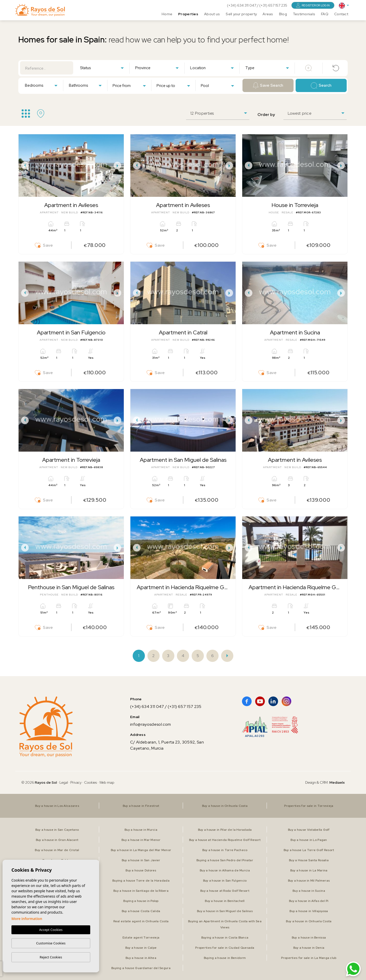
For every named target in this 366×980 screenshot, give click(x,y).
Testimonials (304, 14)
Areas (268, 14)
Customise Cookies (51, 943)
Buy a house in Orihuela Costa (225, 806)
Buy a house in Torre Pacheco (225, 850)
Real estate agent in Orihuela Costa (141, 921)
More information (27, 919)
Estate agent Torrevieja (141, 938)
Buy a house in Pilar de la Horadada (225, 830)
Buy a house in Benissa (309, 938)
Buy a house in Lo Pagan (309, 840)
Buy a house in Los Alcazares (57, 806)
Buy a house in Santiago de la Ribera (141, 891)
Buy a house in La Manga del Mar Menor (141, 850)
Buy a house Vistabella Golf (309, 830)
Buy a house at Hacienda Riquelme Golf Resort (225, 840)
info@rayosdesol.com (150, 724)
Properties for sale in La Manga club (309, 958)
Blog (283, 14)
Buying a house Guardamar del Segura (141, 968)
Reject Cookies (51, 957)
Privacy (76, 782)
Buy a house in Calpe (141, 948)
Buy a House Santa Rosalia (309, 860)
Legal (64, 782)
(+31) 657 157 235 (273, 5)
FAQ (325, 14)
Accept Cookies (51, 930)
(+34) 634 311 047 (242, 5)
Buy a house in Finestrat (141, 806)
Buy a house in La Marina (309, 870)
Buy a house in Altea (141, 958)
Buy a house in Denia (309, 948)
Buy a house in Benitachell (225, 901)
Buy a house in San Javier (141, 860)
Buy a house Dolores (141, 870)
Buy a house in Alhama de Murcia (225, 870)
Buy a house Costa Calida (141, 911)
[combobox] (102, 68)
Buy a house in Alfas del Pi (309, 901)
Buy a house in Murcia (141, 830)
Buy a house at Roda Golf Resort (225, 891)
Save (44, 245)
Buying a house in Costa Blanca (225, 938)
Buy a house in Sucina (309, 891)
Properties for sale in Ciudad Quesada (225, 948)
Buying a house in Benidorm (225, 958)
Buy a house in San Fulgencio (225, 881)
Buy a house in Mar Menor (141, 840)
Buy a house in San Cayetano (57, 830)
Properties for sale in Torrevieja (309, 806)
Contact (341, 14)
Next (119, 166)
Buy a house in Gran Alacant (57, 840)
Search (321, 86)
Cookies (90, 782)
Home (167, 14)
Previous (24, 166)
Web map (107, 782)
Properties (188, 14)
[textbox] (103, 68)
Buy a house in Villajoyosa (309, 911)
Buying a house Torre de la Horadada (141, 881)
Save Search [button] (268, 86)
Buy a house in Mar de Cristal (57, 850)
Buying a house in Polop (141, 901)
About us (212, 14)
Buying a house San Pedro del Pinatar (225, 860)
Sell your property (241, 14)
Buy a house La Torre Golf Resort (309, 850)
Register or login (313, 5)
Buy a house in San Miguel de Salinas (225, 911)
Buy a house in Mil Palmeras (309, 881)
